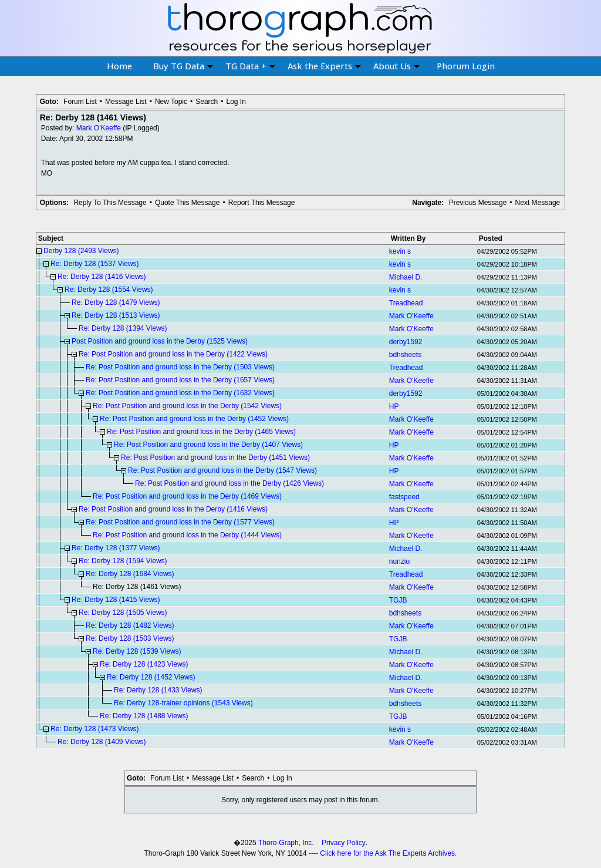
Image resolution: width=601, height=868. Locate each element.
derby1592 (406, 342)
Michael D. (406, 277)
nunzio (399, 561)
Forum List (80, 102)
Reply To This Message (110, 203)
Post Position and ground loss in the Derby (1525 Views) (160, 341)
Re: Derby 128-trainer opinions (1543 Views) (183, 703)
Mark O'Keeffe (99, 128)
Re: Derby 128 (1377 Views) (116, 548)
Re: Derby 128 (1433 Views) (158, 690)
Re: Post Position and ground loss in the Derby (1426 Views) (229, 483)
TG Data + (250, 66)
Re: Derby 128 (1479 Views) (116, 302)
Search (207, 102)
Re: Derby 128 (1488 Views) (144, 716)
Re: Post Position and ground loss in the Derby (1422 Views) (173, 354)
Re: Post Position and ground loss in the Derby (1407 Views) (208, 445)
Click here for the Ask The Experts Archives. (388, 853)
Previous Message (478, 203)
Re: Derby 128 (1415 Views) (116, 600)
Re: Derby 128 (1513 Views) (116, 315)
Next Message (538, 203)
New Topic (171, 102)
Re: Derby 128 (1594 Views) (123, 561)
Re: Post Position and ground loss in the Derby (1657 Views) (180, 380)
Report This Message (262, 203)
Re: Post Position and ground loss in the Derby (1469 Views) (187, 496)
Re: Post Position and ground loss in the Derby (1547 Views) (222, 470)
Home (119, 66)
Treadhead (406, 303)
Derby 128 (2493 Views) (81, 251)
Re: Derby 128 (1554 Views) (109, 290)
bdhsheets (405, 355)
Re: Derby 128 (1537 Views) (95, 264)
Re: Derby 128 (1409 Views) (102, 742)
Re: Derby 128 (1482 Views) (130, 625)
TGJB (398, 600)
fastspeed (404, 497)
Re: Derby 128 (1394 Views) (123, 328)
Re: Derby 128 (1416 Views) (102, 277)
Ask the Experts (324, 66)
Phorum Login (466, 66)
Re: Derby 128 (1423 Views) (144, 664)
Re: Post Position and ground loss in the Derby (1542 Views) (187, 406)
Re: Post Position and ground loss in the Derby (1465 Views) (201, 432)
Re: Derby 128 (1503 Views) (130, 638)
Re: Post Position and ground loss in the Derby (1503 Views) (180, 367)
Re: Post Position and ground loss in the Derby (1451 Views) (215, 457)
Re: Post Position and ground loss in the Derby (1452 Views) (194, 419)
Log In (236, 102)
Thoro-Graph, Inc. (286, 843)
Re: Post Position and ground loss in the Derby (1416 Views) (173, 509)
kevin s (400, 251)
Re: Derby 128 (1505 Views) (123, 613)
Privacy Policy (344, 843)
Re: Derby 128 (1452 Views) (151, 677)
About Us (396, 66)
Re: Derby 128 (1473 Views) (95, 729)
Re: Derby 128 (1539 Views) (137, 651)
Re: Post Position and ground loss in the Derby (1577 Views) (180, 522)
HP (394, 406)
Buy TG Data (183, 66)
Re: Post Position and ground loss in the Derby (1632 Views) (180, 393)
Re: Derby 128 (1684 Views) (130, 574)
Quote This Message (188, 203)
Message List (126, 102)
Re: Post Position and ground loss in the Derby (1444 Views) (187, 535)
